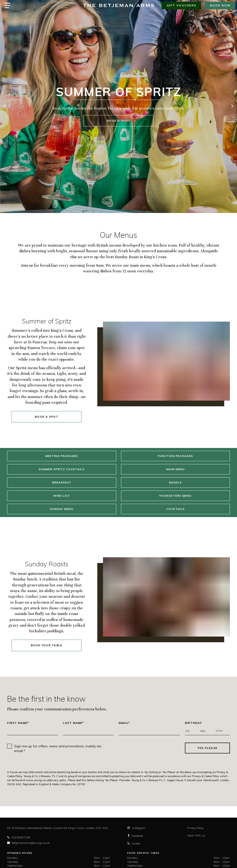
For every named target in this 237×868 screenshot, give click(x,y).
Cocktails (175, 509)
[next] (232, 106)
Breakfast (62, 482)
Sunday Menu (62, 509)
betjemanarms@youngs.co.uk (28, 843)
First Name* (18, 723)
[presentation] (146, 748)
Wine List (62, 496)
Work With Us (196, 835)
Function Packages (175, 456)
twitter (134, 844)
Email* (124, 723)
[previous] (5, 106)
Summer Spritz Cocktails (62, 469)
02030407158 (19, 837)
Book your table (47, 645)
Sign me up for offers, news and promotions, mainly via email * (58, 748)
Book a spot (118, 121)
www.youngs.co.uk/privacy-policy (46, 780)
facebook (135, 836)
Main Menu (175, 469)
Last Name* (73, 723)
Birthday (193, 723)
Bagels (175, 482)
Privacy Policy (195, 828)
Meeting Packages (62, 456)
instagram (136, 828)
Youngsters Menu (175, 496)
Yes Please (208, 748)
